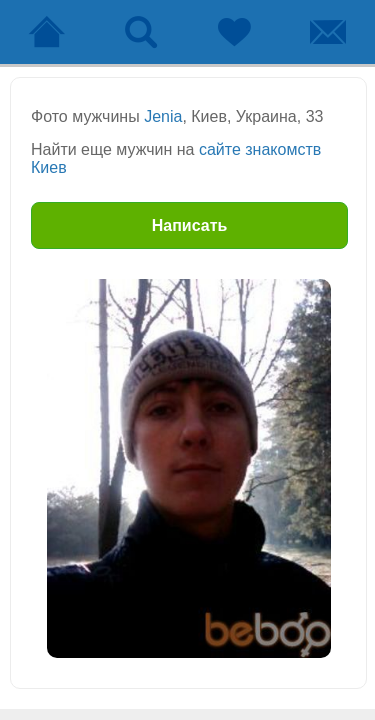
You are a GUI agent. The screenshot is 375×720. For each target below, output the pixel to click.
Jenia (163, 116)
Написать (190, 225)
